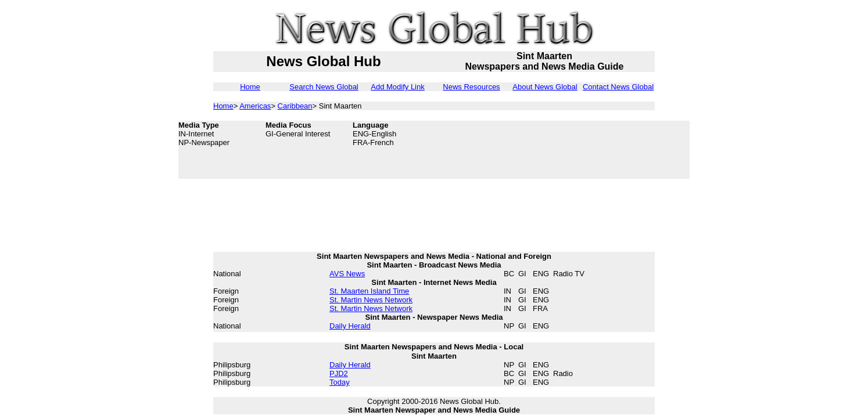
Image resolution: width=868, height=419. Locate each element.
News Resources (471, 87)
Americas (255, 106)
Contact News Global (618, 87)
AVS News (347, 274)
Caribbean (295, 106)
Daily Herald (350, 326)
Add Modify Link (398, 87)
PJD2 (339, 373)
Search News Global (324, 87)
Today (340, 382)
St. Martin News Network (371, 300)
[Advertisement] (597, 150)
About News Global (545, 87)
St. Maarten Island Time (369, 291)
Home (250, 87)
